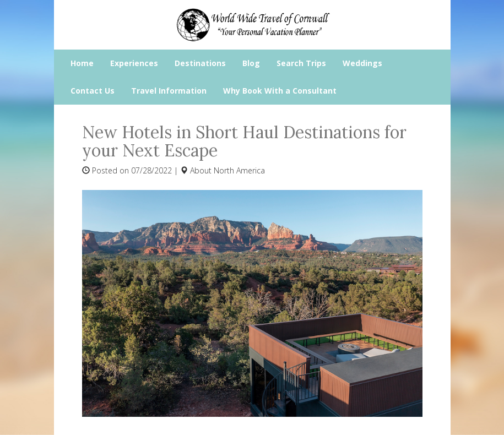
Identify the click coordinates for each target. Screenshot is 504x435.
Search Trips (301, 63)
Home (82, 63)
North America (239, 170)
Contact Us (93, 91)
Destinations (200, 63)
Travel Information (169, 91)
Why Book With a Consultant (280, 91)
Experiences (134, 63)
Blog (251, 63)
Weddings (362, 63)
